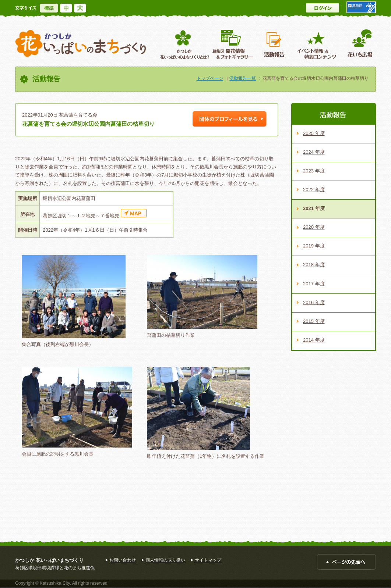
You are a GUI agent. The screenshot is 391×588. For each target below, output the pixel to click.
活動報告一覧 (243, 78)
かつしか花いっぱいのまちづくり (81, 44)
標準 (49, 8)
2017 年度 (314, 284)
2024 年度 (314, 152)
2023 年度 (314, 171)
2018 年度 (314, 265)
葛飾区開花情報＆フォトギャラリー (233, 44)
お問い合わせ (123, 560)
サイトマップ (208, 560)
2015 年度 (314, 321)
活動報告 (275, 44)
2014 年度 (314, 340)
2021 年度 (314, 208)
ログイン (323, 8)
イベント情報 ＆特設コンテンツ (318, 44)
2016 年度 (314, 302)
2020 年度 (314, 227)
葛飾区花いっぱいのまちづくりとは (184, 44)
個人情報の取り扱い (165, 560)
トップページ (210, 78)
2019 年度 (314, 246)
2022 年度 (314, 190)
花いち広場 (357, 44)
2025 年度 (314, 133)
